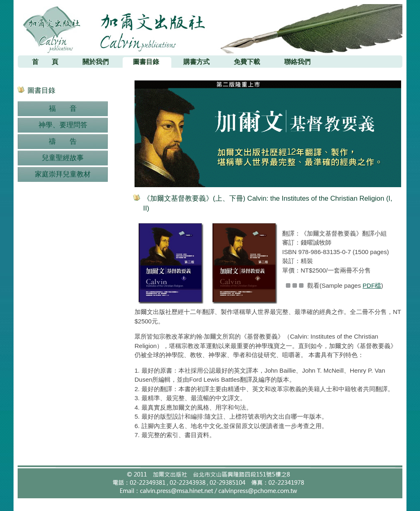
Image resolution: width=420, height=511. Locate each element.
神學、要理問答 (63, 125)
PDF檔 (372, 285)
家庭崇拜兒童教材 (63, 174)
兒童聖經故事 (63, 158)
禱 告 (63, 141)
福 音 (63, 109)
